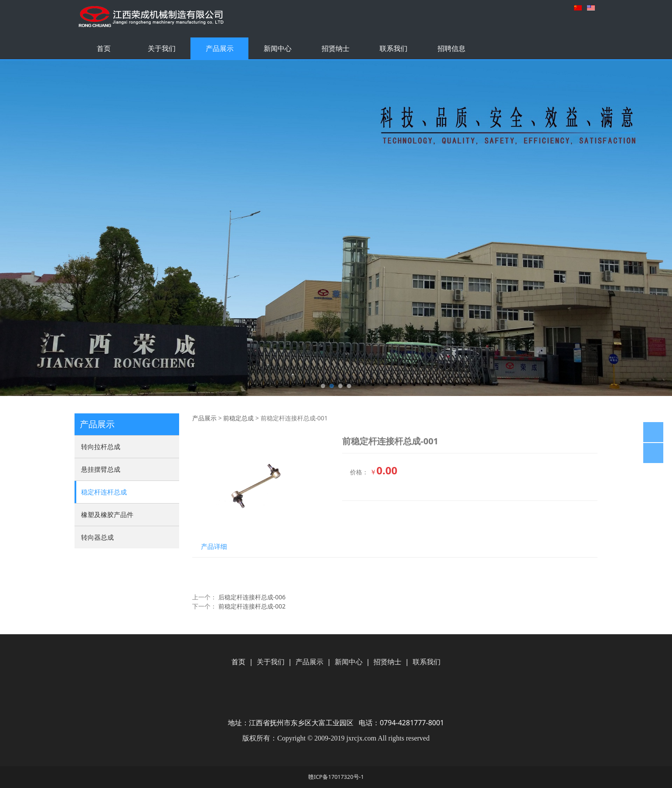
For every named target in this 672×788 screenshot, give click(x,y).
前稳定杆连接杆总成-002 (252, 606)
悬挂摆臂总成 (101, 469)
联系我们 (394, 48)
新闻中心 (278, 48)
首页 (104, 48)
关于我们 (162, 48)
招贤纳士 (336, 48)
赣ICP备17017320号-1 (336, 777)
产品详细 (214, 546)
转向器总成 (97, 537)
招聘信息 (451, 48)
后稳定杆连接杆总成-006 (252, 597)
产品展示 (220, 48)
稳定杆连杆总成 (104, 492)
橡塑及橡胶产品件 (107, 514)
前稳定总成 (238, 418)
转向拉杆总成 (101, 446)
